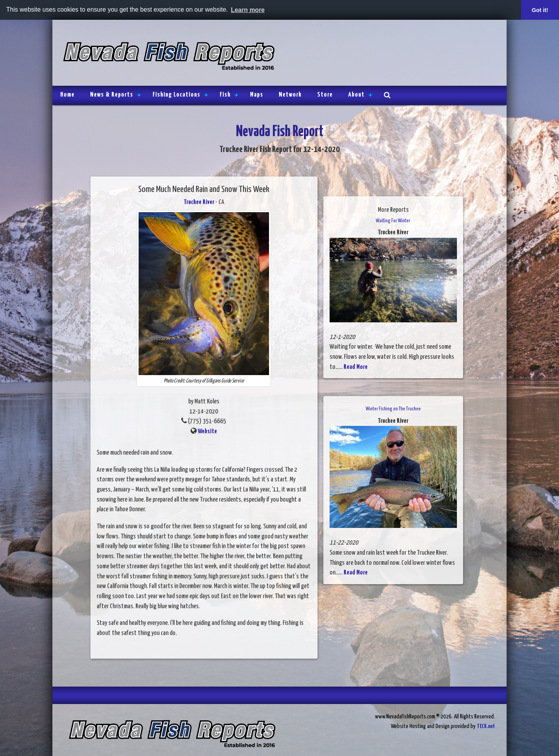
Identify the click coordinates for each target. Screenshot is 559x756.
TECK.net (486, 726)
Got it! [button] (540, 10)
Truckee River (199, 202)
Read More (356, 367)
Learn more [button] (248, 10)
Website (207, 432)
